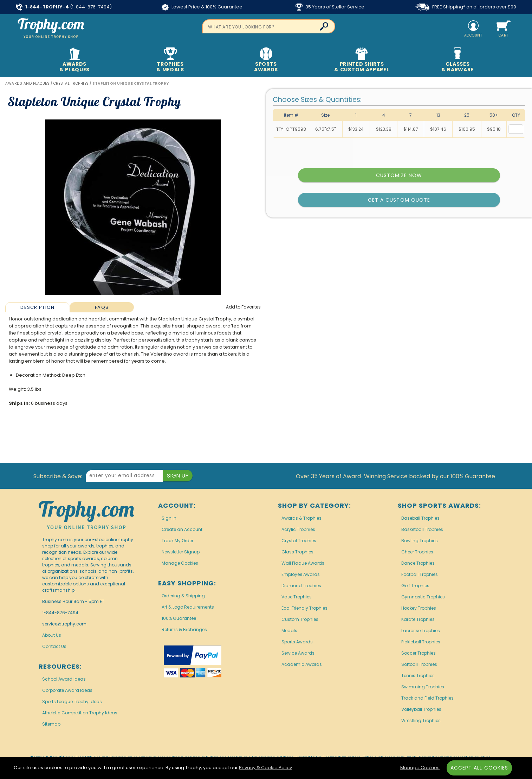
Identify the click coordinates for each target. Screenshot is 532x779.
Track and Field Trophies (427, 698)
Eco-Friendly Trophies (304, 608)
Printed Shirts (362, 60)
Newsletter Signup (181, 552)
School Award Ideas (64, 679)
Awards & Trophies (301, 518)
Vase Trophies (297, 597)
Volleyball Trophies (421, 709)
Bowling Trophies (420, 541)
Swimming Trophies (423, 687)
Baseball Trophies (420, 518)
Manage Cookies (180, 563)
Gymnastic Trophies (423, 597)
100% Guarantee (179, 618)
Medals (289, 631)
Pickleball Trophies (421, 642)
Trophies (170, 60)
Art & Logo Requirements (188, 607)
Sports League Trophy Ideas (72, 702)
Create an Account (182, 529)
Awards (74, 60)
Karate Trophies (418, 619)
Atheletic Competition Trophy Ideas (80, 713)
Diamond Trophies (301, 586)
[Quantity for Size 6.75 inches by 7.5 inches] (516, 129)
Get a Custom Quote (399, 200)
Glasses (458, 60)
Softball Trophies (419, 664)
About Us (52, 635)
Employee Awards (301, 574)
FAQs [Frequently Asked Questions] (102, 307)
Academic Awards (302, 664)
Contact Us (54, 646)
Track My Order (177, 541)
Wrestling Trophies (421, 720)
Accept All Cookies (479, 768)
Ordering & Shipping (183, 596)
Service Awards (298, 653)
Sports (266, 60)
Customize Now (399, 175)
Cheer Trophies (417, 552)
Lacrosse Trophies (421, 631)
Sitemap (51, 724)
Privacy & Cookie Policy (265, 768)
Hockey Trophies (419, 608)
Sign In (169, 518)
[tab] (37, 307)
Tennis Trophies (418, 676)
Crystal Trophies (299, 541)
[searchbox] (269, 26)
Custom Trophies (300, 619)
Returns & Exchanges (184, 629)
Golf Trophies (415, 586)
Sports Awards (297, 642)
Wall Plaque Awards (303, 563)
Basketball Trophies (422, 529)
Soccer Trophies (419, 653)
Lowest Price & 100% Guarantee (202, 7)
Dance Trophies (418, 563)
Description (37, 307)
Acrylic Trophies (298, 529)
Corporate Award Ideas (67, 690)
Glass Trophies (297, 552)
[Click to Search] (324, 26)
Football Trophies (420, 574)
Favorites (243, 307)
